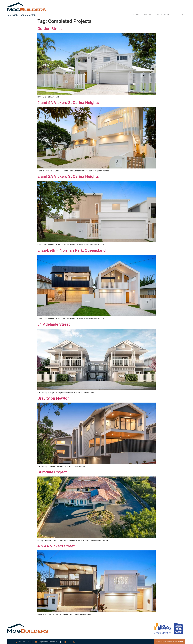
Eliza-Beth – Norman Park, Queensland (72, 250)
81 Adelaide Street (54, 324)
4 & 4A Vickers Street (56, 546)
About (148, 15)
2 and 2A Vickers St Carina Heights (68, 176)
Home (136, 15)
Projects (162, 15)
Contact (178, 15)
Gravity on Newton (54, 398)
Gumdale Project (52, 472)
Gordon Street (50, 29)
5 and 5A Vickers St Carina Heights (68, 103)
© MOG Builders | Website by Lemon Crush (170, 642)
